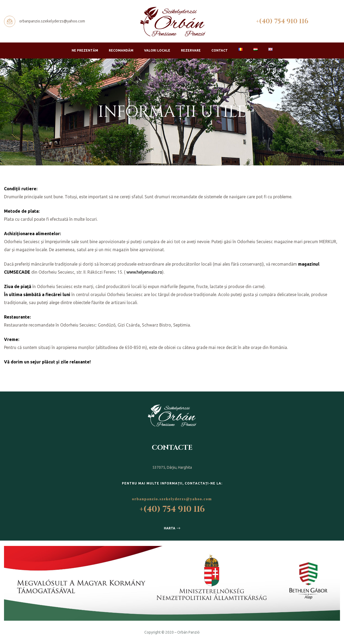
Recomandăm (121, 50)
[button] (172, 528)
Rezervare (191, 50)
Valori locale (157, 50)
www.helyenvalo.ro (144, 272)
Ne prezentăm (85, 50)
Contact (220, 50)
